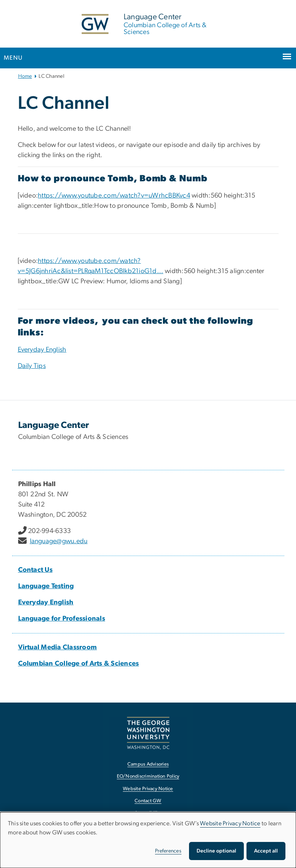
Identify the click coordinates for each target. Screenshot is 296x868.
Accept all (266, 851)
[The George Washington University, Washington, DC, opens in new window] (148, 733)
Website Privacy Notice (230, 823)
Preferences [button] (168, 851)
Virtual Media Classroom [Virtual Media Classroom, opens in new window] (58, 647)
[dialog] (148, 840)
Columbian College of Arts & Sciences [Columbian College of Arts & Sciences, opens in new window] (79, 664)
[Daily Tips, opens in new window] (32, 366)
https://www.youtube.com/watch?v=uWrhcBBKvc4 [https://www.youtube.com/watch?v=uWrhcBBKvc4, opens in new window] (114, 196)
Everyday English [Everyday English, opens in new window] (42, 350)
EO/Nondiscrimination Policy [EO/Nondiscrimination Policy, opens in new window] (148, 776)
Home (25, 76)
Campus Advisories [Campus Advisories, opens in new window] (148, 764)
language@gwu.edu (59, 541)
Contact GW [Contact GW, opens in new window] (148, 801)
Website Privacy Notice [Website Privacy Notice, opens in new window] (148, 789)
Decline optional (216, 851)
